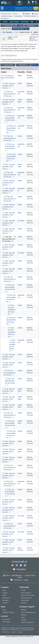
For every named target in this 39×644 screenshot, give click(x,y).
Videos (23, 617)
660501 (36, 32)
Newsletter (21, 569)
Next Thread (31, 26)
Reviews (24, 603)
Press (4, 595)
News (4, 610)
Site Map (20, 632)
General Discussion (7, 16)
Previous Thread (8, 26)
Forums (15, 14)
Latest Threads (14, 22)
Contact (5, 593)
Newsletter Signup (8, 612)
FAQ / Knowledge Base (28, 612)
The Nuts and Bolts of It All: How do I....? (8, 78)
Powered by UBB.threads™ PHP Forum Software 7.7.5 (19, 637)
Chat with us (18, 580)
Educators (6, 600)
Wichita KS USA (33, 40)
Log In (35, 14)
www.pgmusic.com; (6, 630)
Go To (26, 29)
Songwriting (18, 16)
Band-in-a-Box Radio (28, 595)
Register (27, 14)
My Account (6, 619)
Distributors (6, 598)
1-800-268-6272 (20, 9)
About (4, 590)
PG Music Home (6, 14)
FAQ (32, 22)
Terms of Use (6, 632)
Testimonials (25, 600)
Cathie (16, 32)
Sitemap (5, 603)
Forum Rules (25, 22)
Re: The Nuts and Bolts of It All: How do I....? (8, 86)
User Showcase (26, 593)
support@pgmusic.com (28, 630)
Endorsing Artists (26, 598)
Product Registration (27, 622)
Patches (24, 610)
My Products (6, 622)
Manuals (24, 615)
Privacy (13, 632)
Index (20, 26)
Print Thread (17, 29)
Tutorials (24, 620)
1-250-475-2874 (28, 9)
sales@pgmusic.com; (16, 630)
